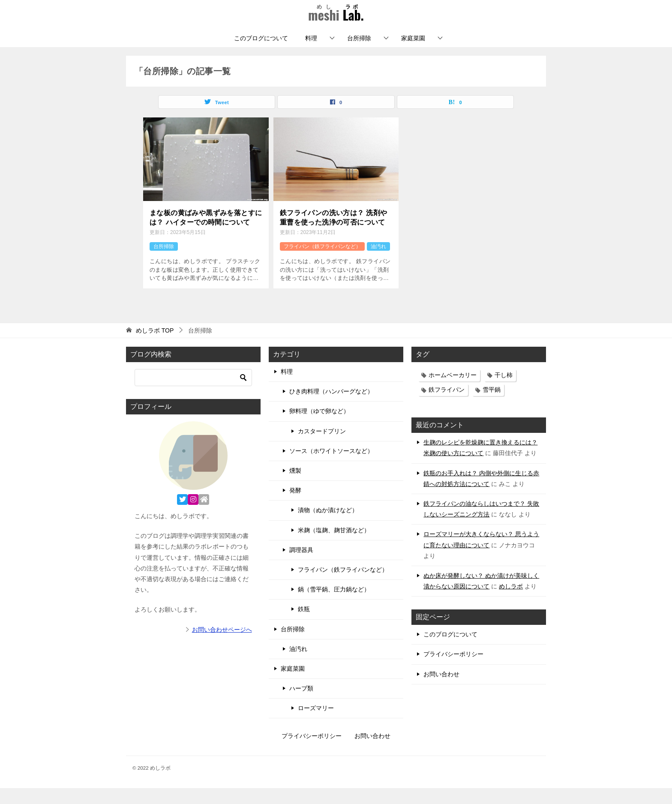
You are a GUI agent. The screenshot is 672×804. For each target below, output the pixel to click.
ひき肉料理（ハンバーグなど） (331, 408)
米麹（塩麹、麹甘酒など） (334, 546)
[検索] (193, 394)
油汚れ (378, 262)
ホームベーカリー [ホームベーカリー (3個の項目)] (453, 391)
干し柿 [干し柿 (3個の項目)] (504, 391)
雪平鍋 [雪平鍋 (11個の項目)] (492, 406)
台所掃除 (359, 54)
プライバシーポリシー (453, 670)
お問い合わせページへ (222, 645)
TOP (155, 347)
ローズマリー (316, 724)
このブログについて (261, 54)
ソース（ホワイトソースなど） (331, 467)
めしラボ (511, 603)
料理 (311, 54)
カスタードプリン (322, 447)
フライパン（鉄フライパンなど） (322, 262)
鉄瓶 (304, 625)
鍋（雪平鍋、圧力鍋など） (334, 606)
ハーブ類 (301, 705)
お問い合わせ (441, 690)
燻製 (295, 487)
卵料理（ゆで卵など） (319, 427)
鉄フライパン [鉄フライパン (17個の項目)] (447, 406)
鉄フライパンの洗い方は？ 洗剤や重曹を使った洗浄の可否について (334, 233)
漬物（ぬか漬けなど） (328, 526)
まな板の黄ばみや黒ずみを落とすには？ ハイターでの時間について (206, 233)
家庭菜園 (413, 54)
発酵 (295, 507)
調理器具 (301, 566)
